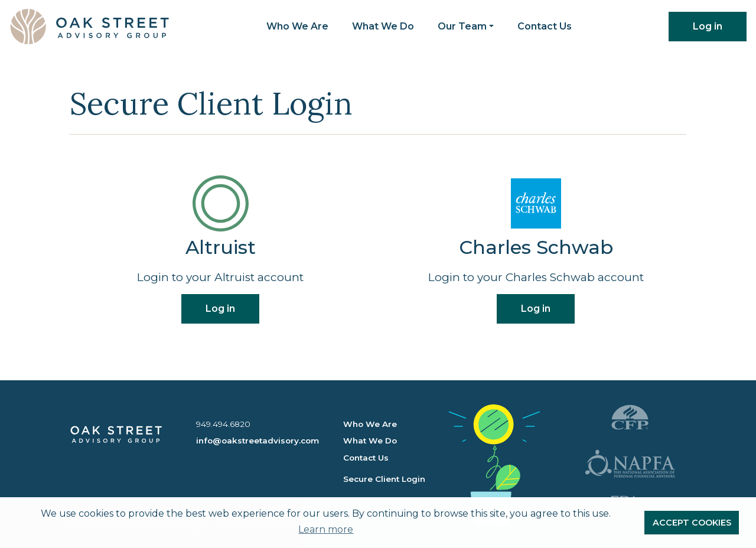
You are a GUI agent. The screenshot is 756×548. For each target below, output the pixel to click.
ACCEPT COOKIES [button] (692, 523)
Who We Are (297, 26)
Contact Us (545, 26)
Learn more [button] (326, 529)
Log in (708, 26)
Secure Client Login (384, 479)
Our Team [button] (462, 26)
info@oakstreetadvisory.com (258, 441)
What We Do (383, 26)
